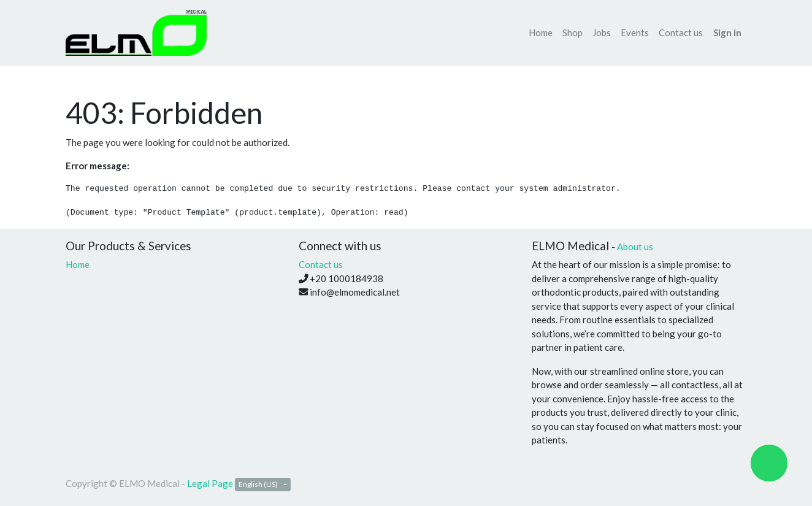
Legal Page (210, 483)
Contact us (321, 264)
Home (78, 264)
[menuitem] (541, 33)
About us (635, 247)
